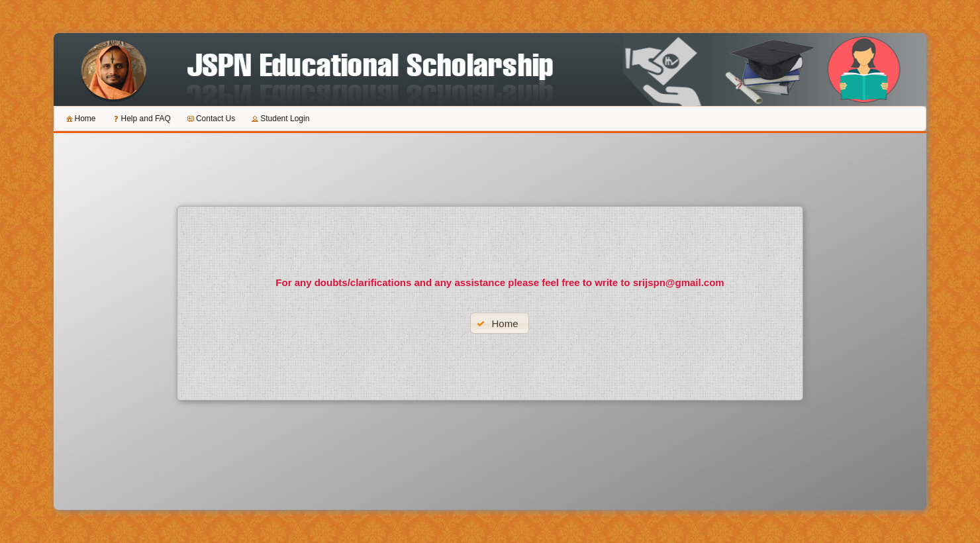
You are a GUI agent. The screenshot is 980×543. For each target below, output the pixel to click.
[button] (500, 323)
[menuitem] (80, 119)
